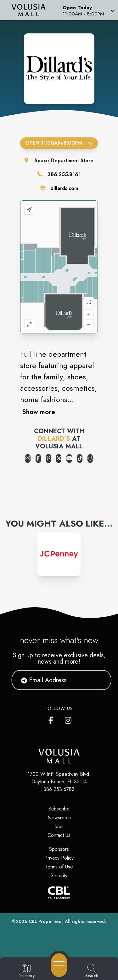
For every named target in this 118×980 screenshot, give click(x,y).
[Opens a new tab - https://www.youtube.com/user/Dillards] (69, 458)
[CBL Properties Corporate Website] (59, 893)
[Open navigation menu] (59, 965)
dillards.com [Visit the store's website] (64, 188)
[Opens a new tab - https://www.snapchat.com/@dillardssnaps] (90, 458)
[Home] (31, 10)
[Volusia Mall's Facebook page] (52, 719)
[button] (88, 10)
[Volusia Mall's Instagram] (69, 719)
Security (59, 876)
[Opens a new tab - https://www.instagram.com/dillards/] (28, 458)
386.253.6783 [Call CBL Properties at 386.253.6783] (59, 789)
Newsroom (59, 818)
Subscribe (59, 809)
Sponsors (59, 849)
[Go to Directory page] (26, 971)
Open (59, 143)
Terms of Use (59, 867)
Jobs (59, 826)
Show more (39, 412)
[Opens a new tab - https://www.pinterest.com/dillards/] (49, 458)
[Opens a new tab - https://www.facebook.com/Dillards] (38, 458)
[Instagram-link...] (59, 554)
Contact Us (59, 835)
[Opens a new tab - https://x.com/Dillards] (59, 458)
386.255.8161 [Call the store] (64, 174)
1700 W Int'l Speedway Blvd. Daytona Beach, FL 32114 (59, 778)
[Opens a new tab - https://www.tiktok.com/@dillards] (80, 458)
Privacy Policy (59, 858)
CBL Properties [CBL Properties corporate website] (45, 921)
